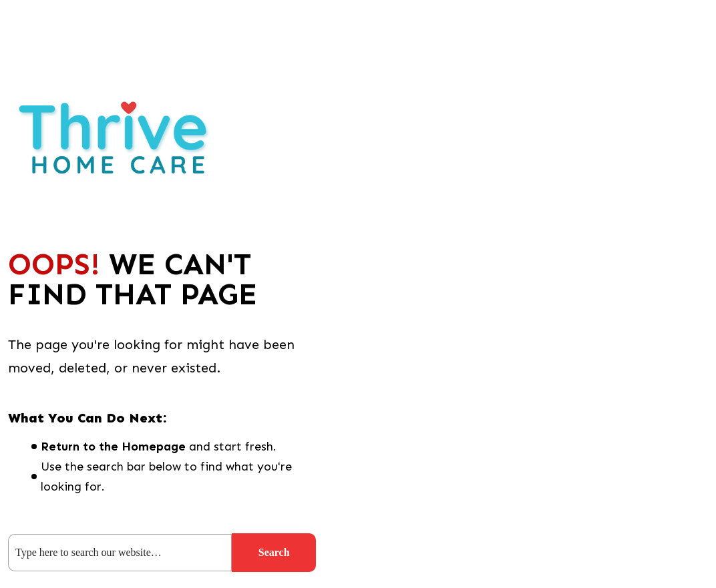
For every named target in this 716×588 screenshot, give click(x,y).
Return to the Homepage (113, 447)
